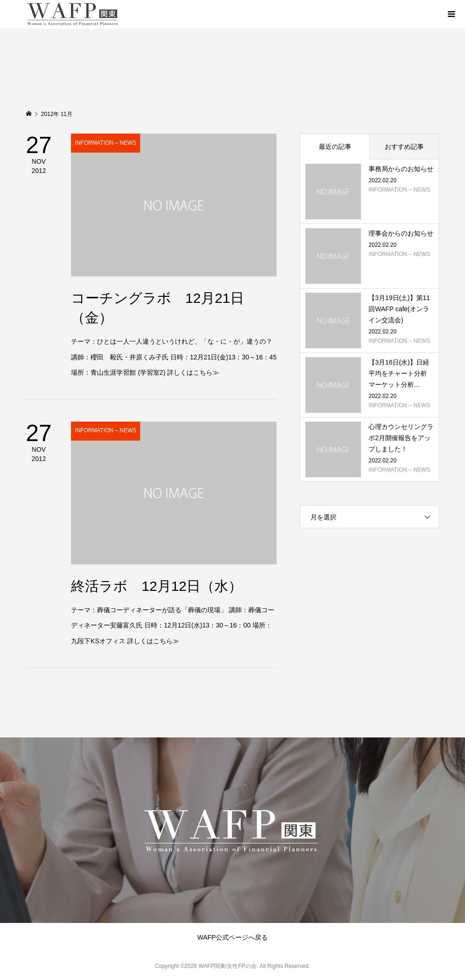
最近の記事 (335, 147)
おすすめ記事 (404, 147)
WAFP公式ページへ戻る (232, 937)
